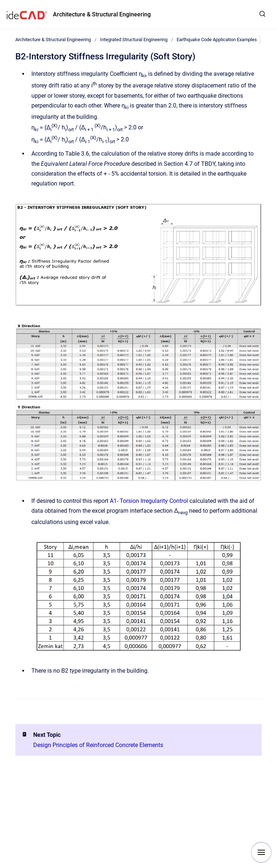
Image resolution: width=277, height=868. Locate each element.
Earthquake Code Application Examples (217, 40)
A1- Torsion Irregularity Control (149, 501)
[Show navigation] (261, 852)
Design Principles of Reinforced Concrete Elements (98, 745)
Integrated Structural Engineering (134, 40)
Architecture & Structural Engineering (102, 14)
